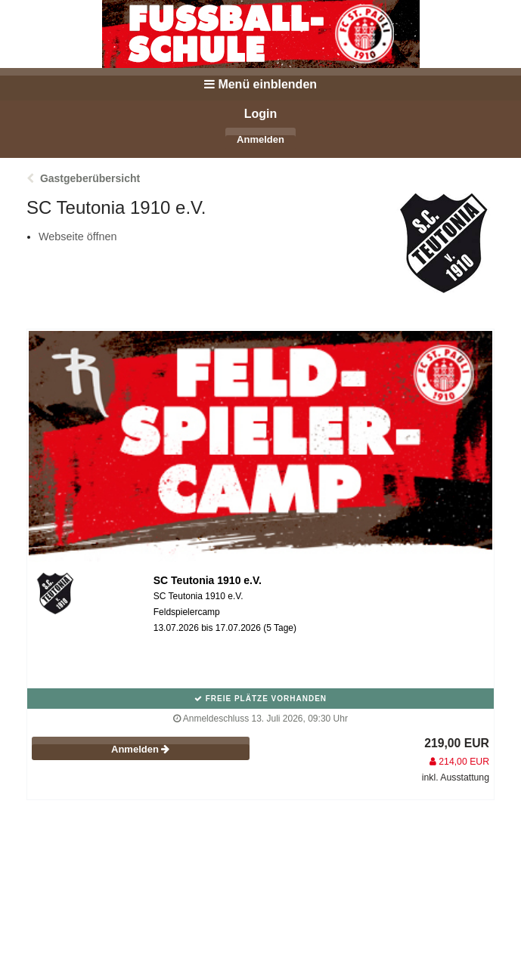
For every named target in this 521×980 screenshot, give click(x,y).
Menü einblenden (260, 84)
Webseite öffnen (78, 236)
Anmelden (260, 139)
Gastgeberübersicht (90, 178)
